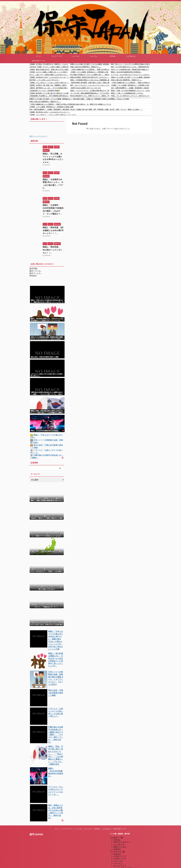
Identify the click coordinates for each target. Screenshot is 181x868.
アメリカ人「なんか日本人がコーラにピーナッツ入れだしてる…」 (131, 75)
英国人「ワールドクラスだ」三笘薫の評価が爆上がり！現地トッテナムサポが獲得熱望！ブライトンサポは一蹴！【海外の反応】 (91, 91)
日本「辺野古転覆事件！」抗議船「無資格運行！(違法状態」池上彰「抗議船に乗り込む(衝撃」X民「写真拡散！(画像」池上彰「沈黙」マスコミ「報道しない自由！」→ (131, 88)
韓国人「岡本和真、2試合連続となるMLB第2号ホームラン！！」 (53, 222)
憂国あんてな (119, 847)
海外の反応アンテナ (39, 61)
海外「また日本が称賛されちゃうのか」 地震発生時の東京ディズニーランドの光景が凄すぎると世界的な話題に (131, 67)
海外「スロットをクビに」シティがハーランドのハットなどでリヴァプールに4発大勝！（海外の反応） (91, 85)
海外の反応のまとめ (122, 852)
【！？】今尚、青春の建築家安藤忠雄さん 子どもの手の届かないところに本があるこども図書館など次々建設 (91, 93)
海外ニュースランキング (38, 136)
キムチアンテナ (57, 56)
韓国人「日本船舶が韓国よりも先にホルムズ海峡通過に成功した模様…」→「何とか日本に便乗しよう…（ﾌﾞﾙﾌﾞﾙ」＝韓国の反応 (91, 80)
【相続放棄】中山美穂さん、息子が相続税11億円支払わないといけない (50, 96)
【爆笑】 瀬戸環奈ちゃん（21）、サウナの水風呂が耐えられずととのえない (50, 88)
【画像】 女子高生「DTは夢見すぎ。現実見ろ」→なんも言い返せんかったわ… (50, 64)
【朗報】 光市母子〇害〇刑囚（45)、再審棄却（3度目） (48, 85)
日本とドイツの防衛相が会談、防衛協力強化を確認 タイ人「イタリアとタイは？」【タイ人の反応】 (131, 69)
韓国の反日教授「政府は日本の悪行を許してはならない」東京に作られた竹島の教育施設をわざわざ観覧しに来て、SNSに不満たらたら (91, 77)
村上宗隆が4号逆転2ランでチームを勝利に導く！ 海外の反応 (91, 75)
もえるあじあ (131, 56)
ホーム (39, 56)
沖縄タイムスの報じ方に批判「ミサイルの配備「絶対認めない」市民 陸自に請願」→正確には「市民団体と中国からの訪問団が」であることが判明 (91, 64)
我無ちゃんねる (120, 850)
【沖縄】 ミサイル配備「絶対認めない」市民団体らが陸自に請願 (91, 72)
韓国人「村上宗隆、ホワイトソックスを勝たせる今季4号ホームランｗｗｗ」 (53, 156)
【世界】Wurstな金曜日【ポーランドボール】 (86, 88)
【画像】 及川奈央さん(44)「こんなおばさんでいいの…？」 (50, 77)
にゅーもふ (94, 56)
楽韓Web (117, 826)
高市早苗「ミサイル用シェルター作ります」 (45, 80)
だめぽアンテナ (120, 833)
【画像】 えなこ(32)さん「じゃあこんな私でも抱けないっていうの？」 (50, 83)
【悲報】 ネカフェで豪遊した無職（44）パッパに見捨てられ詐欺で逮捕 (50, 72)
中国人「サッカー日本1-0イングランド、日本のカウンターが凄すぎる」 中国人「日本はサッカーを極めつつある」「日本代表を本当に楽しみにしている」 (131, 96)
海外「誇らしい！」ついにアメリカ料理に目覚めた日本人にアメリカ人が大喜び (131, 64)
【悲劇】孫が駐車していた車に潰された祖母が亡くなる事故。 (50, 93)
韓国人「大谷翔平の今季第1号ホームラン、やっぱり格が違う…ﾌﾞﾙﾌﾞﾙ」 (53, 178)
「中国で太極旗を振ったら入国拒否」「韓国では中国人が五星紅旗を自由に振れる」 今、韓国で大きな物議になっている (91, 69)
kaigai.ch (117, 831)
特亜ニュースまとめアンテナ (125, 862)
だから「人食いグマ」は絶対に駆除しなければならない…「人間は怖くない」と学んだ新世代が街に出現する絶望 (50, 75)
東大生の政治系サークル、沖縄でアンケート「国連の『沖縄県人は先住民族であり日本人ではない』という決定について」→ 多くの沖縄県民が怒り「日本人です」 (91, 96)
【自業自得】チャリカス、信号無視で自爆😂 (45, 91)
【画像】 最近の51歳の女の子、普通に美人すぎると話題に (49, 69)
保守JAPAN (36, 811)
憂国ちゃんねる (120, 824)
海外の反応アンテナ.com (124, 860)
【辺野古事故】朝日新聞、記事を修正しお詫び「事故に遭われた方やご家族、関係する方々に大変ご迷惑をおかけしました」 (91, 83)
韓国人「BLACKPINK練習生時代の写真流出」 (126, 72)
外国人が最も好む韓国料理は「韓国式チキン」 (86, 67)
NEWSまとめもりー (122, 819)
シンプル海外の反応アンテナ (125, 845)
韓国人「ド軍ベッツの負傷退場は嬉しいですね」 (127, 93)
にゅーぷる (75, 56)
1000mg (112, 56)
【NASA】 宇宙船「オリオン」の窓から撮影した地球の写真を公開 (50, 67)
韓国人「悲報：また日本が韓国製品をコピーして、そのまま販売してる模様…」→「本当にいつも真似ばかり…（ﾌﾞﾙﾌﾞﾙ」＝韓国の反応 (131, 91)
